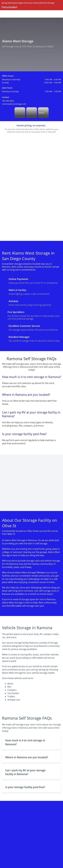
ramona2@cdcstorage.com (14, 104)
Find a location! (9, 7)
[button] (31, 742)
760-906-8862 (8, 101)
